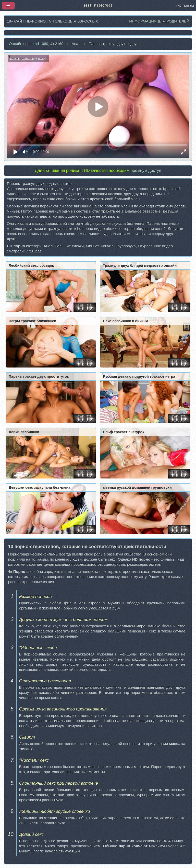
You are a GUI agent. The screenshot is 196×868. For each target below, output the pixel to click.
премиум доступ (146, 170)
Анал (76, 44)
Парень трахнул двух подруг (113, 44)
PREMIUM (185, 6)
